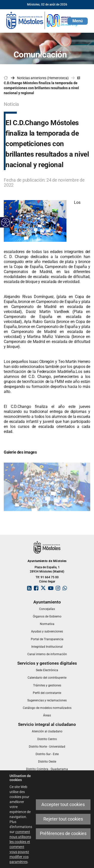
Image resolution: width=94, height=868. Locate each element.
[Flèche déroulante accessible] (11, 222)
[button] (78, 21)
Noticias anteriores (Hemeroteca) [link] (43, 78)
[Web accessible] (6, 222)
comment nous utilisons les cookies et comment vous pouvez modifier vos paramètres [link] (20, 847)
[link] (43, 20)
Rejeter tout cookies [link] (63, 819)
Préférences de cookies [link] (63, 834)
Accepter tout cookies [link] (63, 805)
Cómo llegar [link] (47, 581)
